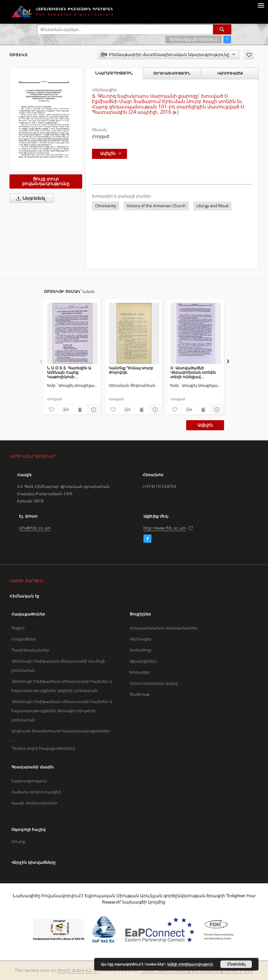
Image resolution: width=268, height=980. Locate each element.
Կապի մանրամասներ (34, 803)
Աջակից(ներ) (143, 661)
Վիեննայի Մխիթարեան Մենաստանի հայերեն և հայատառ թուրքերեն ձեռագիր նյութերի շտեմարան (62, 711)
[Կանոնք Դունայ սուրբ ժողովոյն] (134, 333)
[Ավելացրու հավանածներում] (249, 55)
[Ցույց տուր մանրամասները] (93, 410)
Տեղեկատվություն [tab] (172, 73)
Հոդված (101, 136)
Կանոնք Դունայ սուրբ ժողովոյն (131, 370)
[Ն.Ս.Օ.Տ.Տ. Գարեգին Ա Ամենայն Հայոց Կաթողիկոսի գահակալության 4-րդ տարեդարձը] (72, 333)
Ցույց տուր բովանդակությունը (46, 181)
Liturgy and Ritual (213, 206)
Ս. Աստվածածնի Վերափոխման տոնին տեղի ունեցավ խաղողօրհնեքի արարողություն (193, 372)
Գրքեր (18, 628)
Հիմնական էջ (24, 596)
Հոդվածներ (24, 639)
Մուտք (18, 841)
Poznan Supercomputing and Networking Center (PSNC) (197, 970)
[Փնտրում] (222, 29)
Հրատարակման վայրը (154, 683)
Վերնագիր (141, 639)
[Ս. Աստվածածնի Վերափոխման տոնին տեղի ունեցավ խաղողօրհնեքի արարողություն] (196, 333)
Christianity (106, 206)
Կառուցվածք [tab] (230, 73)
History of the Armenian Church (156, 206)
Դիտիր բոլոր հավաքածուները (43, 748)
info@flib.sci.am (35, 528)
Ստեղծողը (140, 650)
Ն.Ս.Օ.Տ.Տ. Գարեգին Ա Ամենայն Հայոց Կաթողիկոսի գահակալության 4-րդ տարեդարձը (69, 372)
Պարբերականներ (30, 650)
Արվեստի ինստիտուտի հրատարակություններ (61, 731)
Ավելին (205, 425)
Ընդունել (236, 964)
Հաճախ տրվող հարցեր (36, 792)
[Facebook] (147, 539)
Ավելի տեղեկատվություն (190, 964)
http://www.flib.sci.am (165, 528)
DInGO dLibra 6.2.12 (77, 970)
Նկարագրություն (29, 781)
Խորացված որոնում (194, 39)
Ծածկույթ (140, 694)
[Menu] (261, 5)
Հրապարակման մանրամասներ (164, 628)
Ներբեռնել (30, 198)
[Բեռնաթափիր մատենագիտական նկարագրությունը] (65, 410)
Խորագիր (140, 672)
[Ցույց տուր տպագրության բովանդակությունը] (80, 410)
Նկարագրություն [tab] (114, 73)
